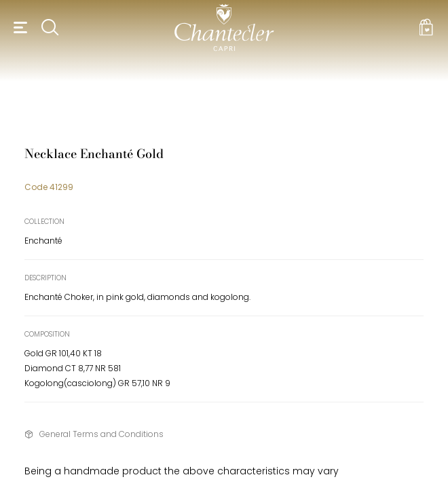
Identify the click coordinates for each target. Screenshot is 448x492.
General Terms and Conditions (101, 434)
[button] (18, 27)
